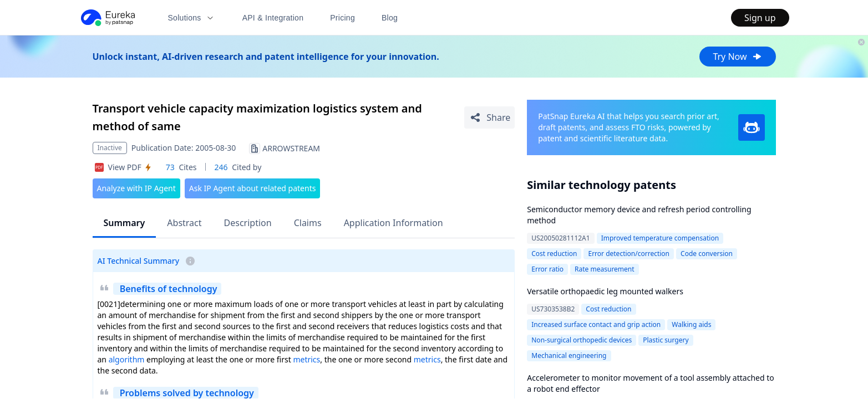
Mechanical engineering (569, 355)
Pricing (342, 18)
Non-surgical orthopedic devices (582, 340)
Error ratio (547, 269)
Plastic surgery (666, 340)
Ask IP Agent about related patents (253, 188)
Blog (390, 18)
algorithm (127, 359)
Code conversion (707, 254)
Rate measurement (605, 269)
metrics (306, 359)
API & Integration (273, 18)
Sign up (760, 18)
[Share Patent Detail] (489, 117)
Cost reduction (554, 254)
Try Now (737, 57)
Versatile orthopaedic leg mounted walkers (605, 291)
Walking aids (691, 324)
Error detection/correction (629, 254)
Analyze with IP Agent (136, 188)
